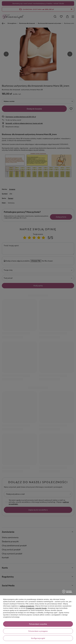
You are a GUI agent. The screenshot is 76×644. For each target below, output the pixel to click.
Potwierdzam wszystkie (38, 624)
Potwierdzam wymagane (38, 631)
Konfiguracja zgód (38, 638)
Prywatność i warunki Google (36, 608)
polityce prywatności (27, 606)
